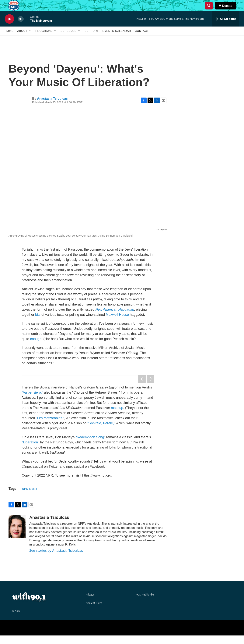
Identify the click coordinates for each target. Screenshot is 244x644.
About (22, 39)
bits (38, 323)
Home (9, 39)
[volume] (21, 28)
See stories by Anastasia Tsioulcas (56, 559)
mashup (117, 416)
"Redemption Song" (91, 446)
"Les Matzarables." (50, 427)
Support (92, 39)
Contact (142, 39)
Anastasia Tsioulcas (52, 107)
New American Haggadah (115, 318)
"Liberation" (30, 451)
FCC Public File (145, 603)
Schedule (68, 39)
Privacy (90, 603)
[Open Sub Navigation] (30, 39)
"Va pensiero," (32, 401)
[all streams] (226, 27)
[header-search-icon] (211, 10)
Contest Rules (94, 612)
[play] (9, 28)
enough (36, 347)
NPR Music (30, 497)
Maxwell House (117, 323)
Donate (230, 10)
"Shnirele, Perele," (101, 432)
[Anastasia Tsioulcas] (17, 535)
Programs (44, 39)
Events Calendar (117, 39)
